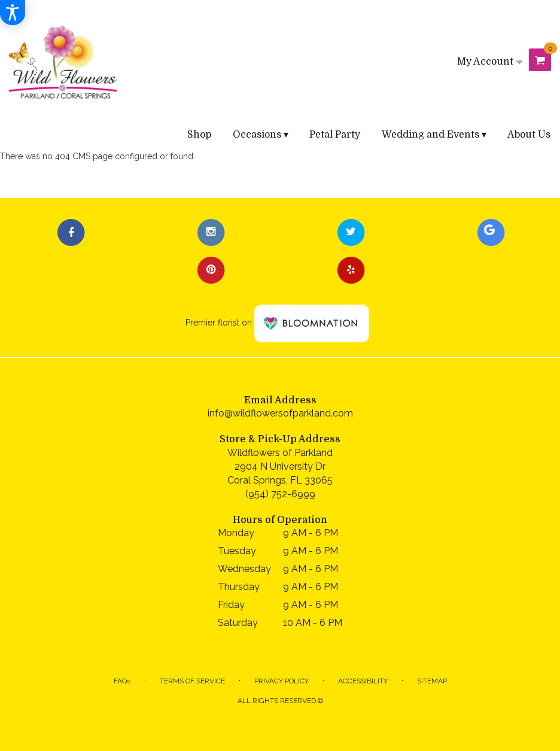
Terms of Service (192, 681)
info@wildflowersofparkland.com (280, 413)
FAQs (122, 681)
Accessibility (363, 681)
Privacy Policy (281, 681)
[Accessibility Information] (13, 13)
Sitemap (432, 681)
